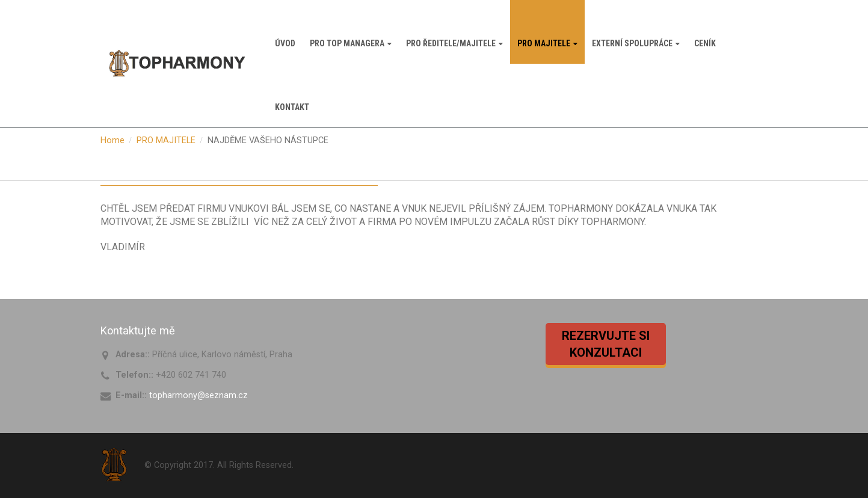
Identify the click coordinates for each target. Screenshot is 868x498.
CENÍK (705, 43)
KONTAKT (292, 107)
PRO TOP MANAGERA (347, 43)
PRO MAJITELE (544, 43)
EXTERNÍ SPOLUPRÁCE (632, 43)
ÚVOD (285, 43)
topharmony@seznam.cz (199, 395)
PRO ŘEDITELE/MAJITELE (451, 43)
